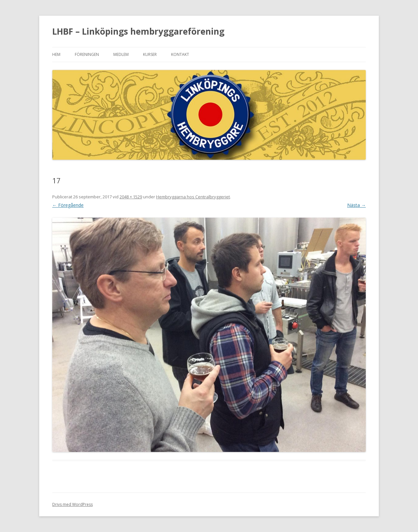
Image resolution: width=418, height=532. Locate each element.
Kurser (150, 54)
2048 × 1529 (131, 197)
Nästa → (356, 205)
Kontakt (180, 54)
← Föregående (68, 205)
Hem (56, 54)
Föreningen (87, 54)
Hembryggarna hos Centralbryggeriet (193, 197)
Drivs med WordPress (72, 504)
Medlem (121, 54)
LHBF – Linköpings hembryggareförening (138, 31)
